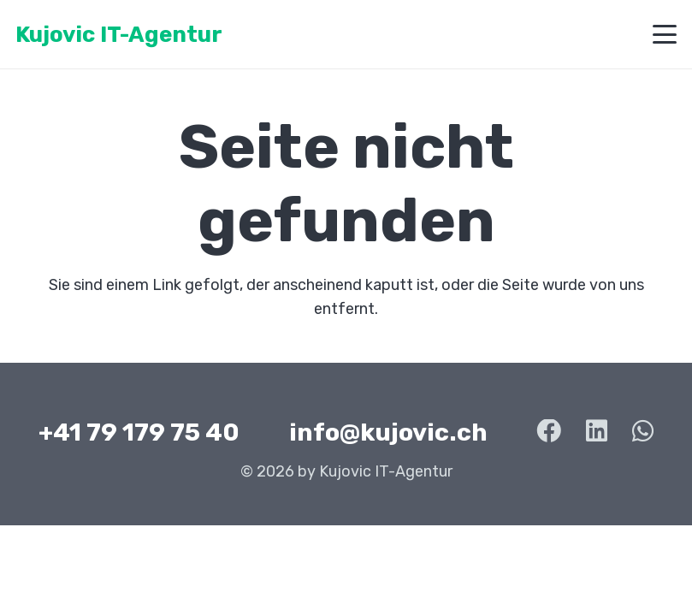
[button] (665, 34)
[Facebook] (549, 432)
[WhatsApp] (643, 432)
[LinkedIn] (597, 432)
